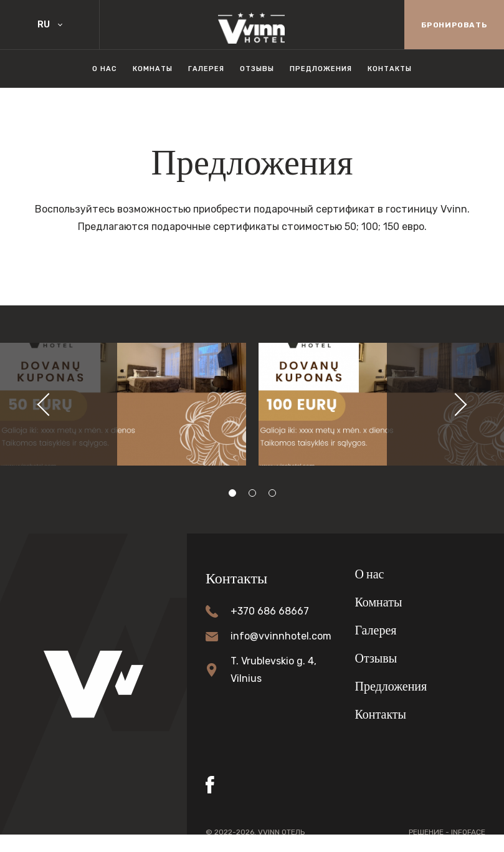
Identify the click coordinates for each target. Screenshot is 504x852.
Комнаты (153, 69)
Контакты (390, 69)
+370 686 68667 (270, 611)
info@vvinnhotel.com (281, 636)
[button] (43, 404)
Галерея (206, 69)
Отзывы (257, 69)
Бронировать (454, 25)
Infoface (468, 832)
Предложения (321, 69)
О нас (105, 69)
